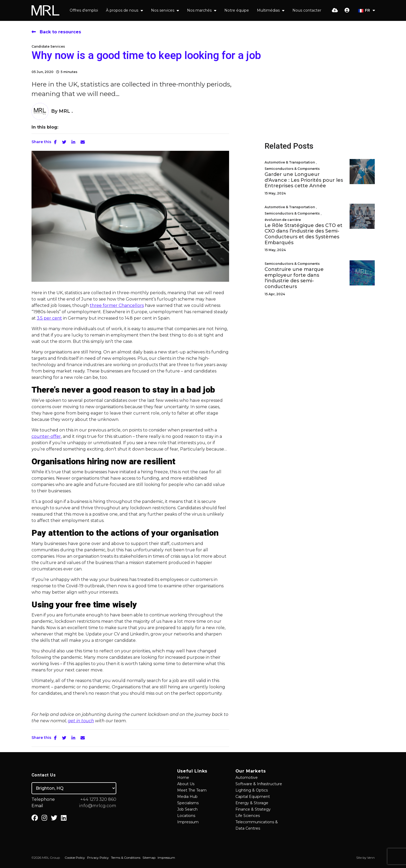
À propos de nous (123, 10)
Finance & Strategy (253, 809)
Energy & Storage (252, 803)
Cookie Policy (75, 858)
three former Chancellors (117, 305)
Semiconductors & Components (292, 169)
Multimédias (269, 10)
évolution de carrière (283, 220)
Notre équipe (237, 10)
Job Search (187, 809)
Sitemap (149, 858)
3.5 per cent (49, 318)
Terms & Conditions (126, 858)
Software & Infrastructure (259, 784)
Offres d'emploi (84, 10)
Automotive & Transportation (290, 162)
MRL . (66, 111)
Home (183, 778)
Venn (371, 858)
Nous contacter (307, 10)
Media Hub (187, 797)
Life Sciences (248, 816)
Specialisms (188, 803)
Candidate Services (48, 46)
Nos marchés (200, 10)
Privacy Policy (98, 858)
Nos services (163, 10)
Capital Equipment (253, 797)
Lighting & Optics (252, 790)
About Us (186, 784)
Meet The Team (192, 790)
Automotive (247, 778)
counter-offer (46, 436)
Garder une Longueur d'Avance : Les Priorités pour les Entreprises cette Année (304, 180)
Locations (186, 816)
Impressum (188, 822)
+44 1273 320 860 (98, 799)
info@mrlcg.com (98, 806)
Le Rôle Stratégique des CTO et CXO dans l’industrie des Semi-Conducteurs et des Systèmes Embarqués (304, 234)
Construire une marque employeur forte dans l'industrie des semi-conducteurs (294, 278)
